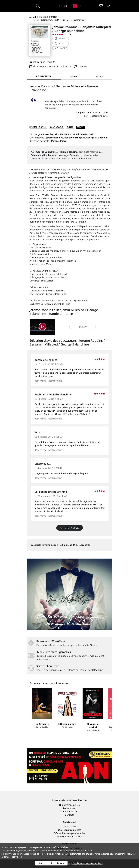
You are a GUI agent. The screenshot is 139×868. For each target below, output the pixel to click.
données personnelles (73, 801)
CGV (56, 801)
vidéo (60, 39)
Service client (69, 794)
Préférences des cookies (69, 804)
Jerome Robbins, (55, 138)
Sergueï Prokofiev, (44, 134)
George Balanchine (97, 138)
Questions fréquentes (70, 798)
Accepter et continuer (51, 863)
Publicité (70, 819)
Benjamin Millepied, (75, 138)
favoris (61, 48)
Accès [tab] (99, 76)
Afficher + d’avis (70, 528)
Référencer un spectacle (69, 816)
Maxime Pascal (59, 141)
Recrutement (69, 776)
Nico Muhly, (61, 134)
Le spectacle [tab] (44, 76)
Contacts (70, 783)
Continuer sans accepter (87, 863)
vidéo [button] (83, 327)
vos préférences (74, 854)
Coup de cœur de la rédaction (92, 112)
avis (59, 43)
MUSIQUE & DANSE (38, 127)
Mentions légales (69, 779)
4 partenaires (23, 854)
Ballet (70, 127)
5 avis (68, 34)
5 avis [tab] (74, 76)
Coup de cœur (57, 127)
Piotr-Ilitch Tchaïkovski (80, 134)
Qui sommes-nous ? (70, 773)
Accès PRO (70, 823)
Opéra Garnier (37, 62)
